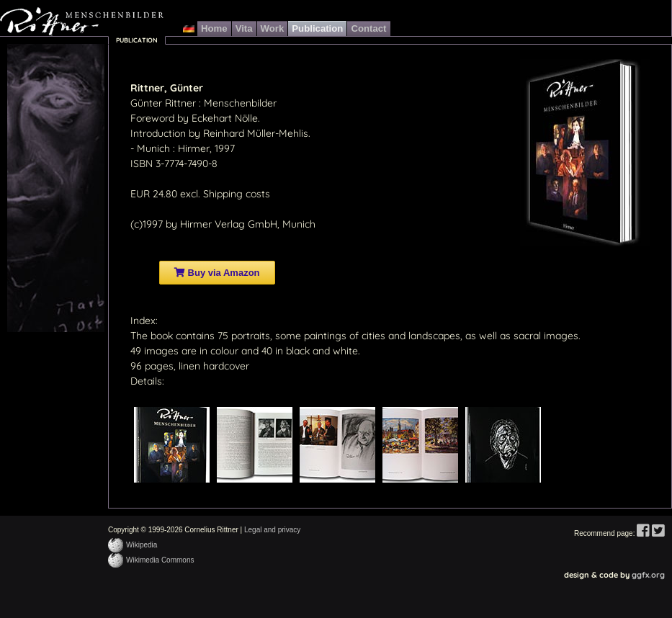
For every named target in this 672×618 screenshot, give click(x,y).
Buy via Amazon (217, 273)
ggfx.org (648, 575)
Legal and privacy (272, 530)
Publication (317, 28)
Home (214, 28)
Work (273, 28)
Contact (368, 28)
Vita (244, 28)
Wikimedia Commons (160, 560)
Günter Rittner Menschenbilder (82, 22)
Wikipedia (142, 545)
